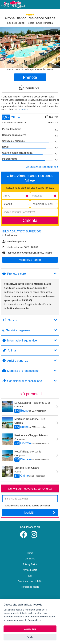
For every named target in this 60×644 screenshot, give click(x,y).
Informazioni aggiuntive (30, 340)
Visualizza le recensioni (42, 167)
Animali (30, 350)
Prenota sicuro (30, 274)
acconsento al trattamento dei (26, 506)
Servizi (30, 320)
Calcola (30, 220)
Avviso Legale (30, 570)
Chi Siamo (30, 559)
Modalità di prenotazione (30, 371)
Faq (30, 576)
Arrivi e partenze (30, 361)
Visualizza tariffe (30, 260)
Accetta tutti (30, 629)
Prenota (30, 77)
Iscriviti (40, 513)
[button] (4, 56)
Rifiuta (30, 637)
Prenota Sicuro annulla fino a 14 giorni (27, 253)
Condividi (29, 88)
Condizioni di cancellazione (30, 381)
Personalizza (34, 620)
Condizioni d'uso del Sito (30, 581)
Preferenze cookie (30, 587)
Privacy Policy (30, 564)
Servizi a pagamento (30, 330)
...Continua (23, 110)
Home (30, 553)
